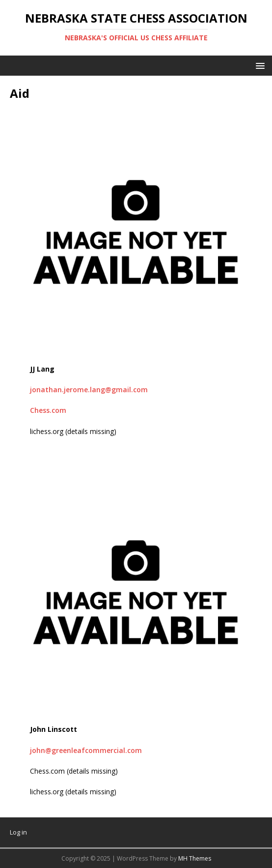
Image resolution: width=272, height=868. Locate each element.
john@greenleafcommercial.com (86, 750)
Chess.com (48, 410)
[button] (258, 65)
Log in (18, 832)
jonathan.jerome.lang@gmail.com (89, 390)
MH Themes (195, 858)
